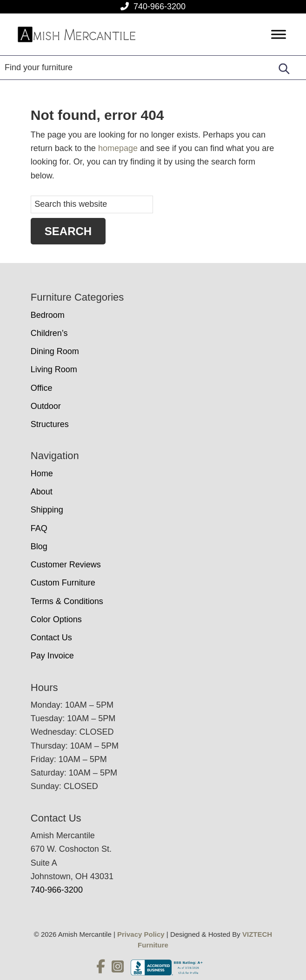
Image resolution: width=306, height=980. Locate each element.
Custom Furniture (63, 583)
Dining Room (55, 351)
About (42, 492)
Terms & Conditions (67, 601)
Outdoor (46, 406)
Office (42, 388)
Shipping (47, 510)
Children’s (49, 333)
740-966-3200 (160, 7)
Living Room (54, 369)
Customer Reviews (66, 565)
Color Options (56, 619)
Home (42, 474)
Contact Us (51, 638)
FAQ (39, 528)
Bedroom (48, 315)
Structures (50, 424)
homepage (118, 148)
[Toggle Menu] (279, 35)
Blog (39, 546)
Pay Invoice (52, 656)
